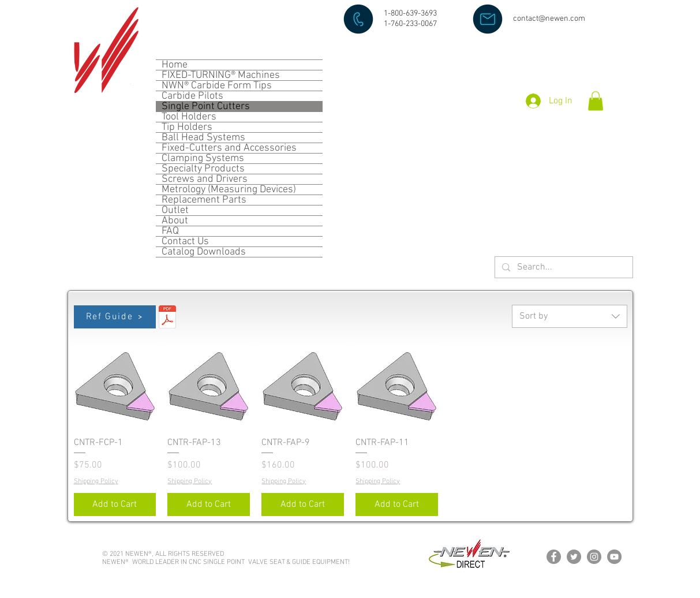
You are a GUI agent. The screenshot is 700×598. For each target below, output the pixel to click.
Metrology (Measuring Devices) (229, 190)
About (175, 221)
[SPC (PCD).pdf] (167, 318)
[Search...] (563, 268)
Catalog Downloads (204, 252)
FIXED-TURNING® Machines (221, 75)
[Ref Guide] (115, 317)
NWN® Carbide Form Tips (217, 86)
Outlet (175, 210)
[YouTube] (614, 557)
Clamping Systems (203, 158)
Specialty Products (203, 169)
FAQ (170, 231)
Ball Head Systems (203, 138)
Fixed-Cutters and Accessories (229, 148)
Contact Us (185, 242)
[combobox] (570, 316)
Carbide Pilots (192, 96)
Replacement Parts (204, 200)
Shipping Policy (96, 481)
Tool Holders (189, 117)
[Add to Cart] (115, 504)
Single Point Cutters (206, 106)
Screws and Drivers (205, 179)
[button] (596, 101)
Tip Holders (187, 127)
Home (175, 65)
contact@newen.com (549, 19)
